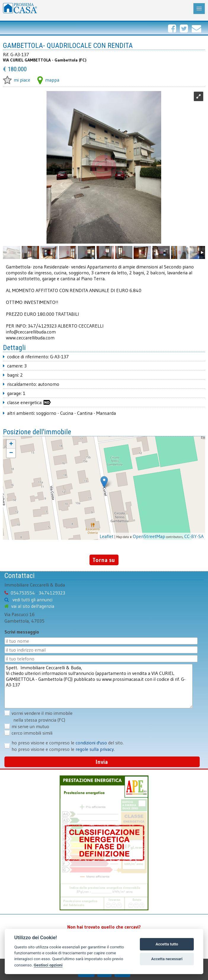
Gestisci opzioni (48, 965)
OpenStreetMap (149, 536)
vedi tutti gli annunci (32, 600)
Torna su (104, 560)
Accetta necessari (167, 959)
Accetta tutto (167, 944)
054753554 (23, 593)
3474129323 (52, 593)
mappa (48, 80)
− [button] (11, 453)
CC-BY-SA (194, 536)
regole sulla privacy (95, 749)
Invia (102, 762)
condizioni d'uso (91, 743)
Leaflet (107, 536)
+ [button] (11, 444)
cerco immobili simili (32, 733)
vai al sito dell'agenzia (33, 606)
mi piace (17, 80)
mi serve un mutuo (30, 726)
